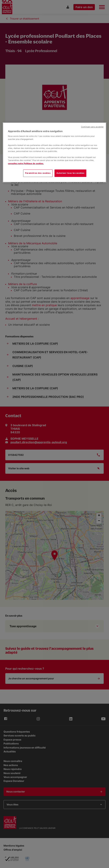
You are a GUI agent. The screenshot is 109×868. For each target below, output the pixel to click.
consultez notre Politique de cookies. (26, 163)
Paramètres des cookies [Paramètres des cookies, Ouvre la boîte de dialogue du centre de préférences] (38, 173)
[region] (54, 152)
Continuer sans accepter (92, 127)
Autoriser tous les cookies (70, 173)
